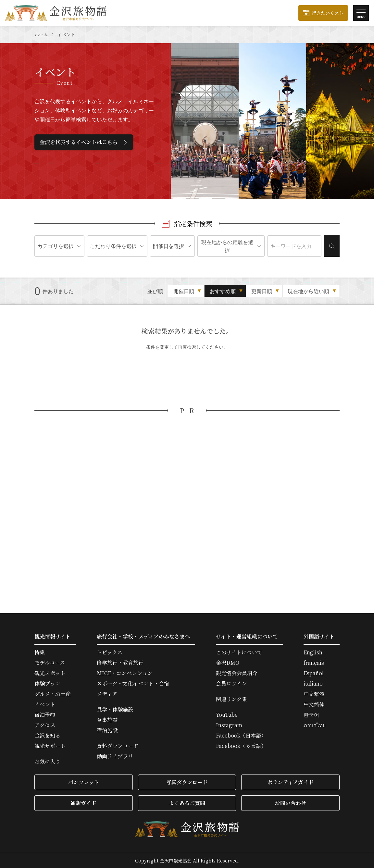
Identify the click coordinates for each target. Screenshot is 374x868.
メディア (107, 694)
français (314, 663)
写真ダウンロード (187, 782)
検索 (332, 246)
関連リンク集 (231, 699)
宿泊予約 (45, 715)
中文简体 (314, 704)
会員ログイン (231, 684)
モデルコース (50, 663)
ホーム (41, 34)
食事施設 (107, 720)
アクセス (45, 725)
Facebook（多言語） (241, 746)
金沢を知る (47, 736)
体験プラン (47, 684)
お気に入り (47, 762)
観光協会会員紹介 (237, 673)
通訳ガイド (83, 803)
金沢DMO (228, 663)
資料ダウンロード (118, 746)
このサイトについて (239, 652)
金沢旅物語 (56, 13)
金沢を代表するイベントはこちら (84, 142)
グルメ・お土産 (53, 694)
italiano (313, 684)
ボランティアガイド (290, 782)
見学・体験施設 (115, 710)
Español (314, 673)
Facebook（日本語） (241, 736)
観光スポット (50, 673)
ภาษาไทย (315, 725)
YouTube (227, 715)
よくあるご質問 (187, 803)
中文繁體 (314, 694)
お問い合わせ (291, 803)
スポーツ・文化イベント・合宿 (133, 684)
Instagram (229, 725)
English (313, 652)
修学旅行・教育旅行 (120, 663)
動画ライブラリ (115, 756)
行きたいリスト (328, 13)
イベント (45, 704)
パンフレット (84, 782)
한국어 (311, 715)
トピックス (110, 652)
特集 (40, 652)
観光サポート (50, 746)
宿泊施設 (107, 730)
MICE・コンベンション (125, 673)
